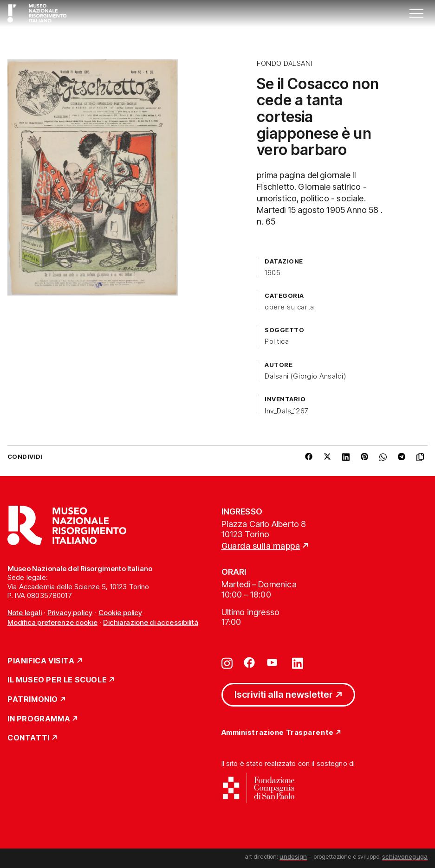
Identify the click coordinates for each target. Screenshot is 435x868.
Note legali (25, 613)
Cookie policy (120, 613)
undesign (293, 856)
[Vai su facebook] (249, 662)
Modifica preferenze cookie (52, 622)
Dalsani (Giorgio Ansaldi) (305, 376)
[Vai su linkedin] (298, 662)
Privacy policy (70, 613)
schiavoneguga (405, 856)
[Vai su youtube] (273, 662)
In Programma (39, 719)
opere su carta (289, 307)
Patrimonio (33, 700)
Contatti (29, 738)
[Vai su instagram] (227, 662)
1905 (273, 273)
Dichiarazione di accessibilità (151, 622)
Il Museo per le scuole (57, 680)
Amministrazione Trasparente (278, 733)
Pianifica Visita (41, 661)
